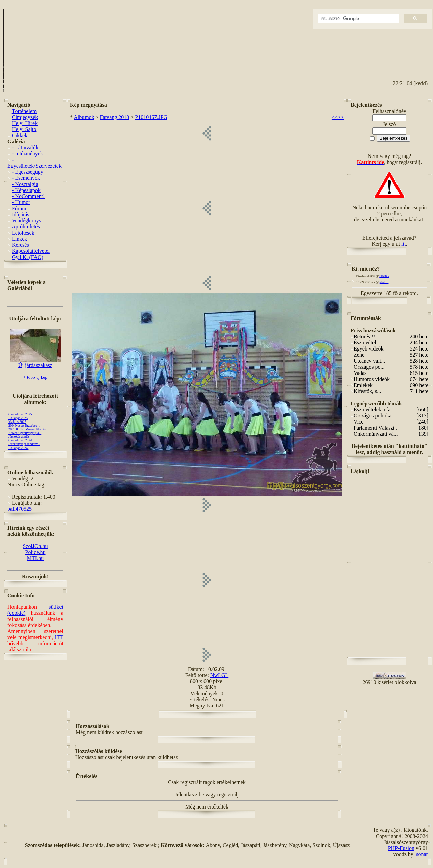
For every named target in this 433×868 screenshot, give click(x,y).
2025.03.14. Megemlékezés (27, 429)
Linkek (19, 239)
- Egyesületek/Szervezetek (34, 163)
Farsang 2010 (115, 117)
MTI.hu (35, 558)
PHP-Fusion (401, 848)
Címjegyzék (25, 117)
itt (403, 244)
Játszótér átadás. (19, 437)
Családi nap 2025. (21, 414)
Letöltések (23, 233)
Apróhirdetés (26, 227)
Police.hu (35, 552)
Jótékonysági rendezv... (24, 444)
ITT (59, 637)
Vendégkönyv (27, 221)
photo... (384, 282)
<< (335, 117)
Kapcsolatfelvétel (31, 251)
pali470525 (20, 509)
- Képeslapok (26, 190)
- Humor (21, 202)
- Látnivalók (25, 148)
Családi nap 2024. (21, 440)
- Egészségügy (28, 172)
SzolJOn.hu (35, 546)
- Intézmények (27, 154)
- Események (26, 178)
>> (341, 117)
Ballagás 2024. (18, 448)
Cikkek (20, 135)
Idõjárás (21, 214)
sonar (422, 854)
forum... (384, 276)
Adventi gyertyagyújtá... (25, 433)
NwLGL (219, 675)
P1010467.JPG (151, 117)
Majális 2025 (17, 422)
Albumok (84, 117)
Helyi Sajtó (24, 129)
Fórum (19, 208)
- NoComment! (28, 196)
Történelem (24, 111)
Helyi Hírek (25, 123)
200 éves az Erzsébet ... (24, 425)
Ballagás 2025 (18, 418)
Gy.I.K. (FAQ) (28, 257)
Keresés (20, 245)
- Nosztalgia (25, 184)
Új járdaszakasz (35, 363)
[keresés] (358, 19)
